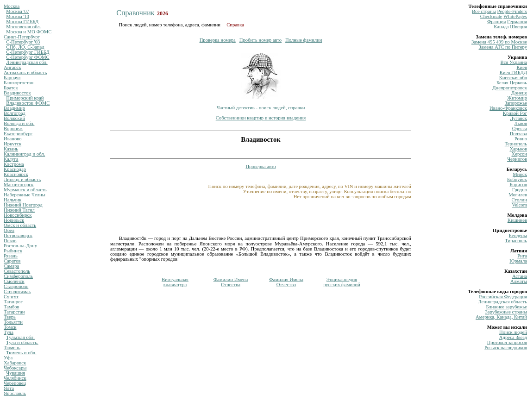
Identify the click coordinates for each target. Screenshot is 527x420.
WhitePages (515, 16)
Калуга (11, 159)
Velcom (519, 205)
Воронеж (13, 129)
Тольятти (13, 322)
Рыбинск (13, 251)
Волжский (14, 118)
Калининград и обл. (24, 154)
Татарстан (14, 312)
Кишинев (517, 220)
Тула (9, 332)
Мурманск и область (25, 190)
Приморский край (25, 98)
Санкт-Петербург (22, 37)
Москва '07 (18, 11)
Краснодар (15, 169)
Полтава (518, 134)
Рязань (11, 256)
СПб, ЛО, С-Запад (25, 47)
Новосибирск (18, 215)
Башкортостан (19, 83)
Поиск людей (513, 332)
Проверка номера (218, 40)
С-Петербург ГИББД (28, 52)
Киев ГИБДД (513, 72)
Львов (521, 123)
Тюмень (12, 348)
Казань (11, 149)
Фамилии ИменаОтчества (231, 282)
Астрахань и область (25, 72)
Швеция (518, 27)
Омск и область (20, 225)
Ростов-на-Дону (20, 246)
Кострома (14, 164)
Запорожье (516, 103)
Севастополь (17, 271)
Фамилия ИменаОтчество (286, 282)
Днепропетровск (510, 88)
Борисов (518, 185)
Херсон (519, 154)
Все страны (484, 11)
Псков (10, 241)
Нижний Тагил (19, 210)
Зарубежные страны (506, 312)
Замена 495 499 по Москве (499, 42)
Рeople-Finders (512, 11)
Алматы (519, 281)
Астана (520, 276)
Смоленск (14, 281)
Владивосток (17, 93)
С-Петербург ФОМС (28, 57)
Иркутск (13, 144)
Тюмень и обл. (21, 353)
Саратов (12, 261)
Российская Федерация (503, 297)
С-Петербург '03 (23, 42)
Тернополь (516, 144)
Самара (11, 266)
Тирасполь (516, 241)
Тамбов (12, 307)
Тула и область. (22, 342)
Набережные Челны (25, 195)
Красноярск (16, 174)
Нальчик (13, 200)
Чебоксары (15, 368)
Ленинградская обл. (27, 62)
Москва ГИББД (22, 22)
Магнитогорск (19, 185)
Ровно (521, 139)
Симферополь (18, 276)
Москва (12, 6)
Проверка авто (260, 166)
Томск (10, 327)
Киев (522, 67)
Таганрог (13, 302)
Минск (520, 174)
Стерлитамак (17, 291)
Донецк (519, 93)
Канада (501, 27)
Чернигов (517, 159)
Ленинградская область (502, 302)
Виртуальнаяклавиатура (175, 282)
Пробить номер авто (260, 40)
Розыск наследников (506, 348)
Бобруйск (517, 179)
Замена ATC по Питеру (503, 47)
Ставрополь (16, 286)
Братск (11, 88)
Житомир (517, 98)
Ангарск (13, 67)
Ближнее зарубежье (507, 307)
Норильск (14, 220)
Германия (517, 22)
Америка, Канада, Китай (501, 317)
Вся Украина (514, 62)
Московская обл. (23, 27)
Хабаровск (15, 363)
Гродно (520, 190)
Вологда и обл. (19, 123)
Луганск (518, 118)
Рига (522, 256)
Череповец (15, 383)
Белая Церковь (512, 83)
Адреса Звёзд (513, 337)
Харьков (518, 149)
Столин (519, 200)
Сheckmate (491, 16)
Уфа (8, 358)
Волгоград (15, 113)
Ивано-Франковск (508, 108)
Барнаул (12, 78)
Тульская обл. (20, 337)
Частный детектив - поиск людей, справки (261, 108)
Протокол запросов (507, 342)
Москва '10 (18, 16)
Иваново (13, 139)
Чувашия (16, 373)
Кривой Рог (515, 113)
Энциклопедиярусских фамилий (342, 282)
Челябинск (15, 378)
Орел (9, 230)
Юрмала (518, 261)
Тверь (10, 317)
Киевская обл (513, 78)
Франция (497, 22)
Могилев (518, 195)
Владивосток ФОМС (28, 103)
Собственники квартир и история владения (261, 118)
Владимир (14, 108)
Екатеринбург (18, 134)
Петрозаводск (18, 235)
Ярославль (15, 393)
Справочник (135, 13)
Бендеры (518, 235)
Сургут (11, 297)
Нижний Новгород (23, 205)
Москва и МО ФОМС (29, 32)
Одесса (520, 129)
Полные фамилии (304, 40)
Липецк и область (22, 179)
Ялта (9, 388)
